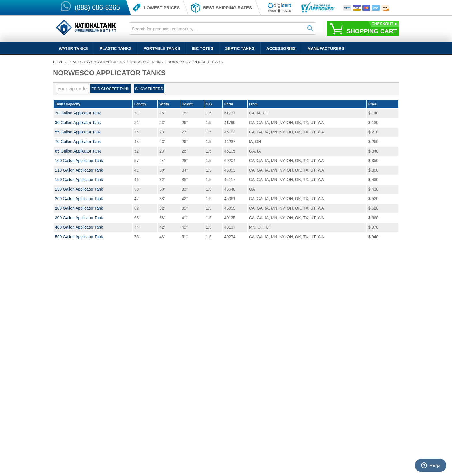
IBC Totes (203, 48)
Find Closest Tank (110, 89)
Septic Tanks (240, 48)
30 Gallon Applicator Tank (78, 123)
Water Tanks (73, 48)
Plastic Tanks (116, 48)
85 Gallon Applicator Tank (78, 151)
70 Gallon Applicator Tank (78, 142)
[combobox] (223, 29)
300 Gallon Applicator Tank (79, 218)
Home (58, 62)
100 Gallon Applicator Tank (79, 161)
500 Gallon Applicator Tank (79, 237)
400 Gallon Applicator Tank (79, 227)
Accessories (281, 48)
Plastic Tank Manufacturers (97, 62)
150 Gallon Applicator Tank (79, 180)
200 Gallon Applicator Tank (79, 199)
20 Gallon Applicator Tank (78, 113)
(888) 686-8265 (97, 7)
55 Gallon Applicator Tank (78, 132)
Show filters (149, 89)
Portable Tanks (162, 48)
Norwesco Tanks (146, 62)
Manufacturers (326, 48)
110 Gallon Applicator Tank (79, 170)
